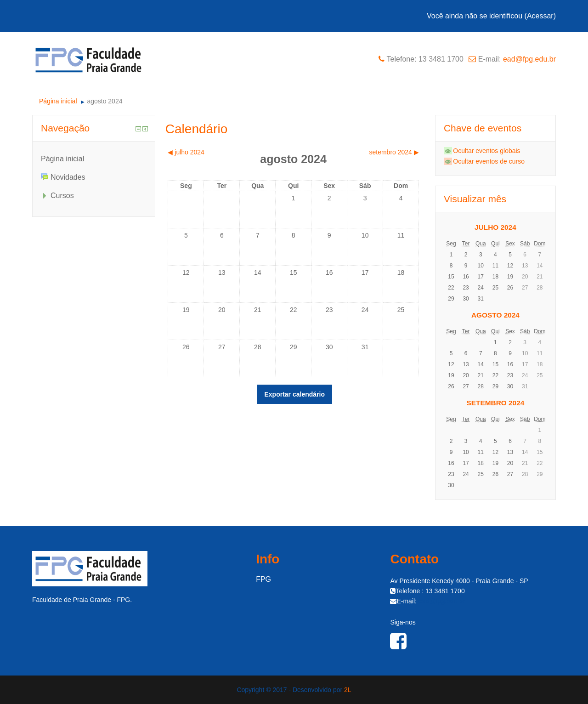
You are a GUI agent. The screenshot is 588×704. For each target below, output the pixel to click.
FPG (263, 579)
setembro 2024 (496, 403)
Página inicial (62, 159)
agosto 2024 (105, 101)
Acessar (540, 16)
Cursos (62, 196)
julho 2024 (495, 227)
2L (348, 690)
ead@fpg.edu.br (529, 59)
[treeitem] (94, 159)
